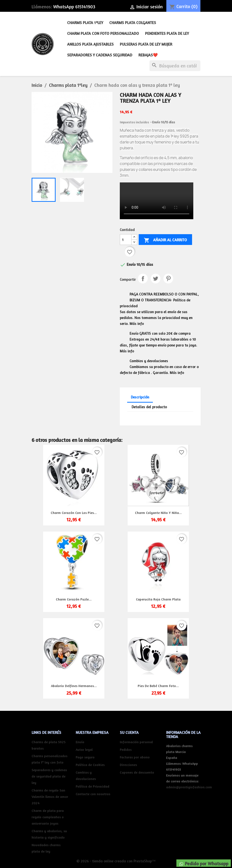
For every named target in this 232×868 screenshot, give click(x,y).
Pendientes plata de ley (167, 33)
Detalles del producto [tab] (149, 407)
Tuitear (156, 279)
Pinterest (168, 279)
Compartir (143, 279)
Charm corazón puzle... (74, 599)
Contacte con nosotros (93, 794)
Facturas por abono (135, 757)
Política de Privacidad (92, 786)
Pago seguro (85, 757)
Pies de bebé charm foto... (158, 686)
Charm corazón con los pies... (74, 513)
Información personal (136, 742)
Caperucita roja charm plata (158, 599)
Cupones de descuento (137, 772)
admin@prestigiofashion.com (189, 787)
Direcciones (128, 765)
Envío (80, 742)
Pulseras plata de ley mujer (146, 44)
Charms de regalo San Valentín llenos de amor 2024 (50, 797)
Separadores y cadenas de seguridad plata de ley (49, 776)
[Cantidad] (126, 240)
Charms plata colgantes (133, 23)
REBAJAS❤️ (148, 55)
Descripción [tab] (140, 397)
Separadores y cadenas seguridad (100, 55)
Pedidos (126, 749)
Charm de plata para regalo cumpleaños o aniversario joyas (48, 817)
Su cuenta (129, 732)
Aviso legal (84, 749)
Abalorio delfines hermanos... (74, 686)
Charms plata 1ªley (85, 23)
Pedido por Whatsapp (204, 864)
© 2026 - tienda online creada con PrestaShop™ (116, 861)
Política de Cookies (90, 765)
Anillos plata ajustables (90, 44)
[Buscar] (175, 66)
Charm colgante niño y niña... (158, 513)
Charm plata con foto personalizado (103, 33)
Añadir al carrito (165, 240)
